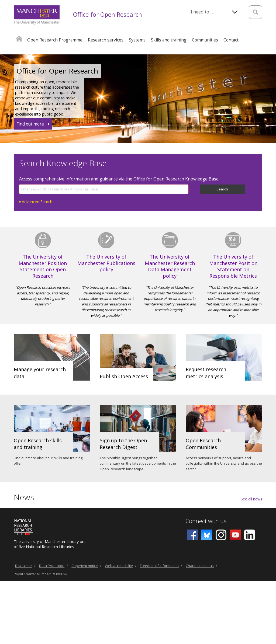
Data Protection (52, 566)
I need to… (202, 12)
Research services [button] (106, 40)
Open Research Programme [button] (55, 40)
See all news (251, 499)
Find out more (30, 124)
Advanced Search (37, 202)
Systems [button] (137, 40)
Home (19, 38)
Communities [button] (205, 40)
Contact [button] (231, 40)
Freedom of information (159, 566)
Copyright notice (85, 566)
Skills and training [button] (169, 40)
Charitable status (200, 566)
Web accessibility (119, 566)
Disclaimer (24, 566)
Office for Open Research (108, 14)
